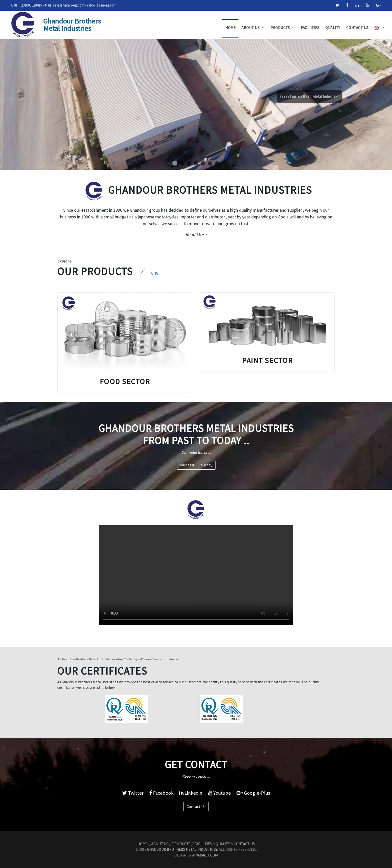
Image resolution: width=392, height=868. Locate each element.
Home (230, 28)
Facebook (161, 793)
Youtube (219, 793)
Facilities (310, 28)
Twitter (133, 793)
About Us (253, 28)
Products (283, 28)
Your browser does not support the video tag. (196, 575)
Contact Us (357, 28)
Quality (333, 28)
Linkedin (191, 793)
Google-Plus (253, 793)
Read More (196, 234)
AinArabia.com (205, 855)
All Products (160, 274)
